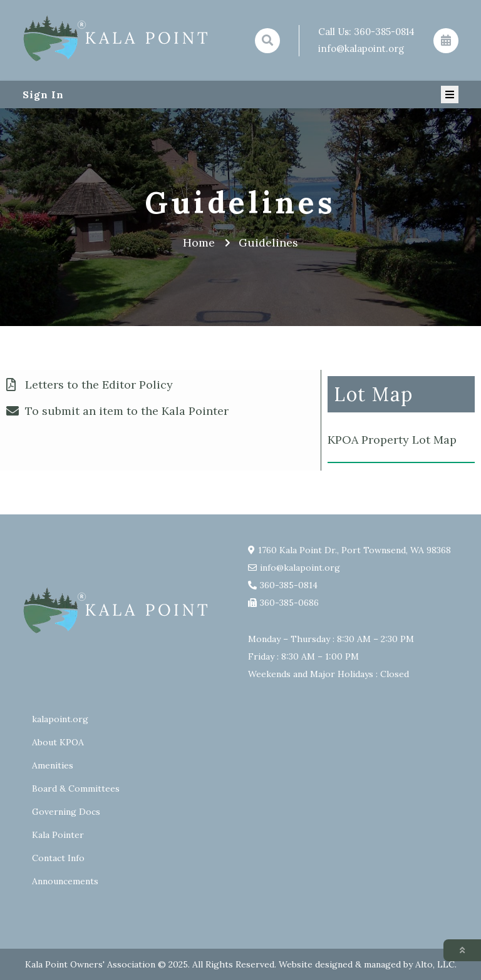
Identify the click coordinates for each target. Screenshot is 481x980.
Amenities (53, 765)
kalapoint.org (60, 719)
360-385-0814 (384, 32)
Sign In (43, 94)
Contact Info (58, 858)
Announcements (65, 881)
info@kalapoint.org (361, 48)
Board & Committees (76, 789)
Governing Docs (66, 812)
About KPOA (58, 742)
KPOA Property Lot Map (392, 440)
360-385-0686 (289, 603)
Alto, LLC (435, 964)
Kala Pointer (58, 835)
